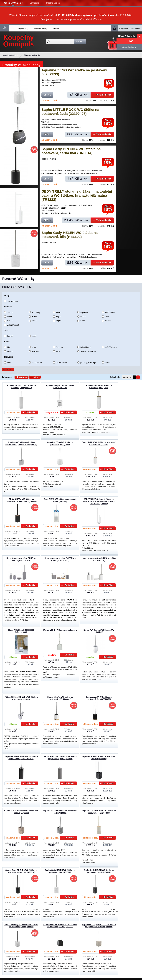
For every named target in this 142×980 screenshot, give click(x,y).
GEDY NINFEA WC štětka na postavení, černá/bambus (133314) (21, 500)
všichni (11, 312)
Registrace (124, 28)
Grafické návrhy (41, 28)
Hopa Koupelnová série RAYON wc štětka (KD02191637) (60, 559)
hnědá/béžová (111, 347)
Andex (59, 312)
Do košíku (29, 412)
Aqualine (84, 312)
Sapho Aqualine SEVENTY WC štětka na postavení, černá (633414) (21, 758)
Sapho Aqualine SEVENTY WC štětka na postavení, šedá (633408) (60, 758)
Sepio (83, 321)
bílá (9, 347)
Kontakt (56, 28)
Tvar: (6, 330)
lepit (9, 363)
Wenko (108, 321)
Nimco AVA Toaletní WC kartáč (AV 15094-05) (99, 631)
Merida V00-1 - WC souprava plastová (60, 630)
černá (34, 347)
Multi (107, 317)
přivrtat (108, 363)
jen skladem (13, 301)
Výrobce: (8, 307)
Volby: (7, 296)
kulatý (34, 336)
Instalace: (9, 357)
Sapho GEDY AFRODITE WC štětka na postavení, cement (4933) (99, 812)
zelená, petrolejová (88, 351)
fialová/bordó (86, 347)
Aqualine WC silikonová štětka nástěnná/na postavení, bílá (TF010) (21, 443)
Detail (47, 95)
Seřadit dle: (115, 377)
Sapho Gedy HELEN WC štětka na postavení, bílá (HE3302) (70, 235)
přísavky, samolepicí (89, 363)
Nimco (10, 321)
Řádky (37, 377)
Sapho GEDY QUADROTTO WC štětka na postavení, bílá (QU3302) (21, 926)
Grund (34, 317)
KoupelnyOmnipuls (18, 41)
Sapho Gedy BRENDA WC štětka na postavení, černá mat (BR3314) (71, 151)
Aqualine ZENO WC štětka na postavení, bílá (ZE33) (60, 443)
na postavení (61, 363)
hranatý (10, 336)
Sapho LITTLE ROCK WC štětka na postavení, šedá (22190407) (70, 112)
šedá (58, 351)
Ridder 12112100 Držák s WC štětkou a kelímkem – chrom (21, 698)
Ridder (34, 321)
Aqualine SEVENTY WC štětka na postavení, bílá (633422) (21, 387)
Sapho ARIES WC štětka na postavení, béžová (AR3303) (21, 812)
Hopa (58, 317)
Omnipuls (34, 3)
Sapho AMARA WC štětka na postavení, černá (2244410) (99, 698)
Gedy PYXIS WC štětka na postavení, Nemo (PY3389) (60, 500)
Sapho (59, 321)
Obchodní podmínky (20, 28)
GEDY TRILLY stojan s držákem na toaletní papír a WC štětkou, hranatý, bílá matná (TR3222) (77, 195)
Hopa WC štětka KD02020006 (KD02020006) (21, 631)
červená (59, 347)
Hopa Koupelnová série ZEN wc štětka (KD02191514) (99, 559)
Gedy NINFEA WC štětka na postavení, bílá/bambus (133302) (99, 443)
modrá (10, 351)
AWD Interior (110, 312)
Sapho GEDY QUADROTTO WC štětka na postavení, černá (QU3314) (60, 926)
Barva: (7, 342)
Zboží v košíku (127, 36)
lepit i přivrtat (37, 363)
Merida (83, 317)
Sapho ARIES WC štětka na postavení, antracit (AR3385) (99, 758)
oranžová (35, 351)
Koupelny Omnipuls (13, 3)
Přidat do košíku (102, 95)
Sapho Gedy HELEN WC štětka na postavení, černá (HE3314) (99, 871)
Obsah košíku (128, 47)
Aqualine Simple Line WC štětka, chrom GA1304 (60, 387)
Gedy (9, 317)
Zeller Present (13, 325)
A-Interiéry (36, 312)
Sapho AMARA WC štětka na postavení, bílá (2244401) (60, 698)
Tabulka (23, 377)
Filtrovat (8, 370)
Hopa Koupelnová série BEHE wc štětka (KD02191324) (21, 559)
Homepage (4, 28)
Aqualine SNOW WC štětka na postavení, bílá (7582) (99, 387)
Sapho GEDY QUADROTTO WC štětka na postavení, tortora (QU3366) (99, 926)
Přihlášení (136, 28)
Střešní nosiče (53, 3)
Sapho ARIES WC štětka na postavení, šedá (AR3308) (60, 812)
